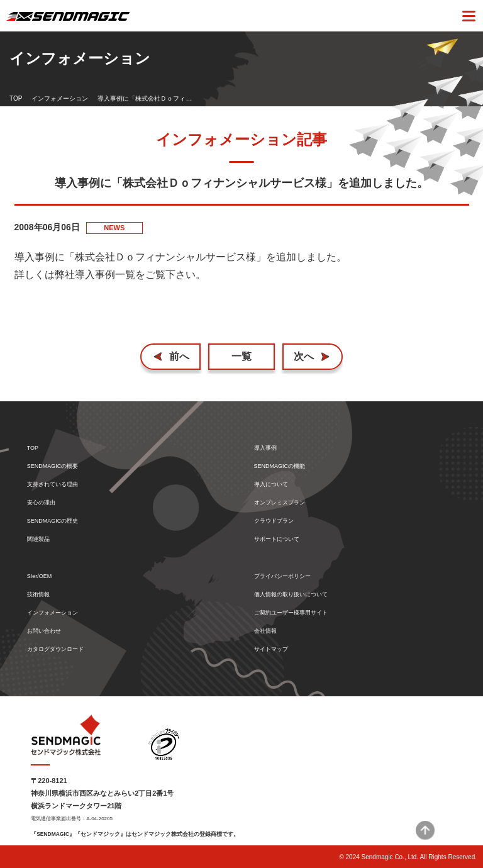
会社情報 (265, 631)
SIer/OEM (40, 576)
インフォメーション (60, 98)
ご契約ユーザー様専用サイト (291, 613)
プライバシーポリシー (282, 576)
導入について (271, 485)
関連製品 (38, 539)
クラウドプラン (274, 521)
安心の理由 (41, 503)
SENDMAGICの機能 (280, 466)
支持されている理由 (53, 485)
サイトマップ (271, 649)
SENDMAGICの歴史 (53, 521)
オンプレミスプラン (280, 503)
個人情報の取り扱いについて (291, 595)
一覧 (241, 356)
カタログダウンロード (55, 649)
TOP (16, 98)
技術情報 (38, 595)
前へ (179, 356)
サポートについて (277, 539)
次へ (304, 356)
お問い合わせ (44, 631)
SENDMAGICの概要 (53, 466)
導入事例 (265, 448)
